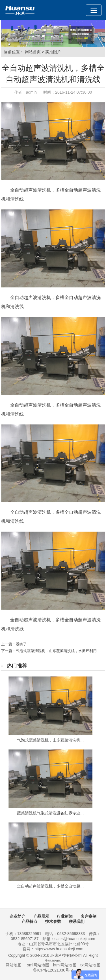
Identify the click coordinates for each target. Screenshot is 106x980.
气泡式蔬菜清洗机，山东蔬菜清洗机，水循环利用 (56, 651)
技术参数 (53, 921)
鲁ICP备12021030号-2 (53, 970)
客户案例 (88, 916)
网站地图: (14, 965)
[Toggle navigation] (94, 10)
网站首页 (33, 52)
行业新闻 (65, 916)
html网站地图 (65, 965)
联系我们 (77, 921)
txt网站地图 (90, 965)
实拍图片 (53, 52)
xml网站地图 (38, 965)
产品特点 (29, 921)
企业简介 (18, 916)
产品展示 (41, 916)
